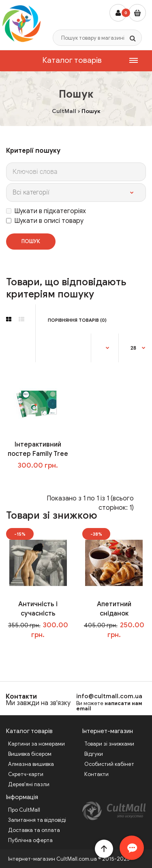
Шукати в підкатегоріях (46, 211)
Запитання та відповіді (37, 820)
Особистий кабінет (109, 764)
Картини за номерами (36, 744)
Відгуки (94, 754)
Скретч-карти (26, 774)
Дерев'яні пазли (29, 784)
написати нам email (109, 706)
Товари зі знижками (109, 744)
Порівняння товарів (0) (77, 320)
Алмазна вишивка (31, 764)
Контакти (21, 697)
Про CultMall (24, 810)
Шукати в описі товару (45, 221)
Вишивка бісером (30, 754)
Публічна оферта (30, 840)
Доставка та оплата (34, 830)
